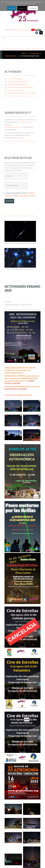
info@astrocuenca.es (21, 30)
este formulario (24, 122)
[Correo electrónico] (16, 185)
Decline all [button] (22, 8)
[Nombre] (16, 176)
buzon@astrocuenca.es (14, 127)
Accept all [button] (12, 8)
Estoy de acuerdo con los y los (20, 194)
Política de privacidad (26, 196)
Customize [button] (33, 8)
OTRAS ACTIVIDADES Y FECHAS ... (19, 395)
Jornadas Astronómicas (17, 84)
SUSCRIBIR (9, 201)
